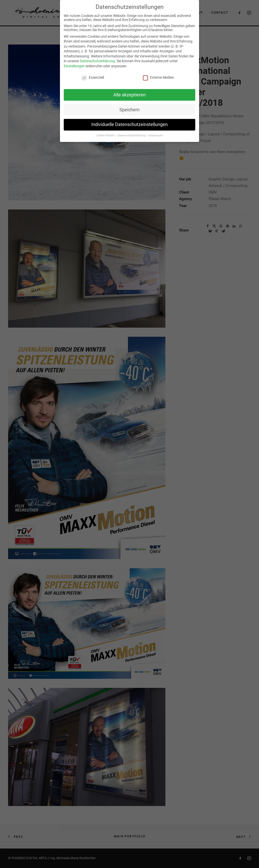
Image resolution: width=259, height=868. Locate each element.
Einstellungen (74, 66)
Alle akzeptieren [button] (129, 95)
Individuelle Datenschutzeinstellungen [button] (129, 124)
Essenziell (93, 77)
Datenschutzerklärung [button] (132, 135)
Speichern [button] (129, 110)
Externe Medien (158, 77)
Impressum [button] (156, 135)
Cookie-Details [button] (106, 135)
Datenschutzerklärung (97, 61)
